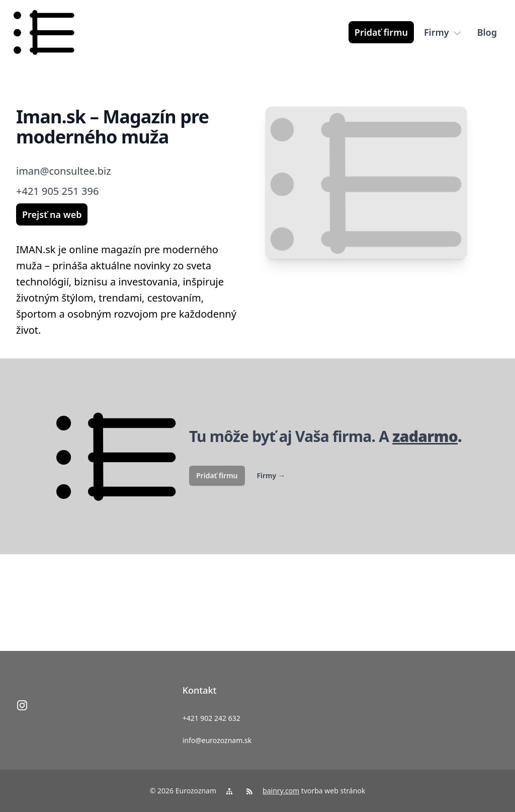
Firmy (271, 475)
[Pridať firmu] (381, 32)
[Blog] (487, 32)
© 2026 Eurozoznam (183, 791)
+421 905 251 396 (57, 191)
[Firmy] (443, 32)
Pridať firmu (217, 475)
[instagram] (22, 705)
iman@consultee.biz (64, 171)
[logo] (44, 32)
